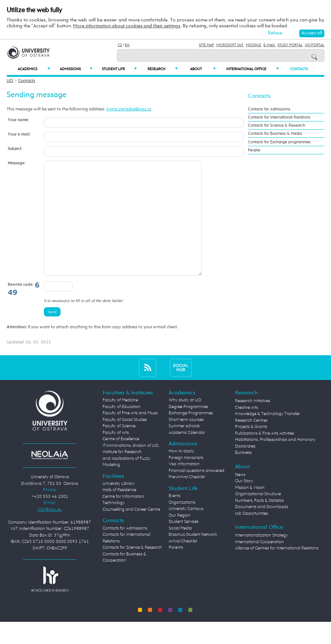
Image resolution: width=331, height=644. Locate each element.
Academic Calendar (187, 455)
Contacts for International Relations (279, 117)
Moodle (254, 45)
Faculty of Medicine (120, 422)
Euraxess (243, 475)
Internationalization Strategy (261, 558)
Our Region (180, 538)
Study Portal (290, 45)
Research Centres (251, 443)
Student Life (119, 69)
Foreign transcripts (186, 480)
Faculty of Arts (116, 455)
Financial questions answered (196, 493)
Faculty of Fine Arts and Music (130, 435)
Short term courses (186, 442)
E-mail (269, 45)
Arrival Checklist (183, 563)
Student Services (184, 544)
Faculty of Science (119, 448)
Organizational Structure (258, 516)
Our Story (244, 503)
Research (163, 69)
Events (175, 518)
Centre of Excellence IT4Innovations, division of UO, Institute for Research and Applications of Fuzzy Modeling (131, 474)
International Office (252, 69)
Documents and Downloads (262, 529)
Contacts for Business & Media (275, 133)
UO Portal (315, 45)
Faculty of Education (122, 429)
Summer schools (184, 448)
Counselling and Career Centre (131, 532)
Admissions (76, 69)
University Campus (186, 531)
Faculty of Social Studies (125, 442)
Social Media (180, 551)
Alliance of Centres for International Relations (277, 571)
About (203, 69)
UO (10, 81)
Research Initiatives (253, 423)
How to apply (181, 473)
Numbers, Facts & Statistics (259, 523)
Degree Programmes (188, 429)
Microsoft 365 (230, 45)
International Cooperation (259, 564)
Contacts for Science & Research (277, 125)
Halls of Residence (119, 512)
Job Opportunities (251, 536)
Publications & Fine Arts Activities (265, 456)
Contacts (299, 69)
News (240, 497)
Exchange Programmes (191, 435)
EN (127, 45)
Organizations (182, 525)
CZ (120, 45)
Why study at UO (185, 422)
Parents (176, 570)
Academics (34, 69)
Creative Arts (246, 430)
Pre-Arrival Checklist (187, 499)
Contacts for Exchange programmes (279, 142)
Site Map (206, 45)
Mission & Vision (250, 510)
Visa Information (184, 486)
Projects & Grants (251, 449)
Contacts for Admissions (269, 109)
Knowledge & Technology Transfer (268, 436)
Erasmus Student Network (193, 557)
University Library (119, 506)
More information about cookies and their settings (127, 26)
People (254, 150)
